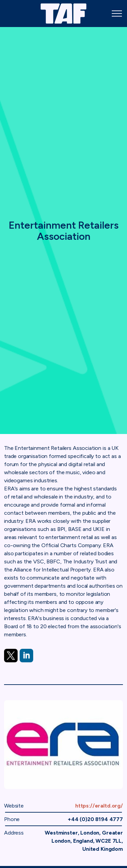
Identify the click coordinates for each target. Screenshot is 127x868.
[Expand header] (117, 14)
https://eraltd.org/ (99, 806)
